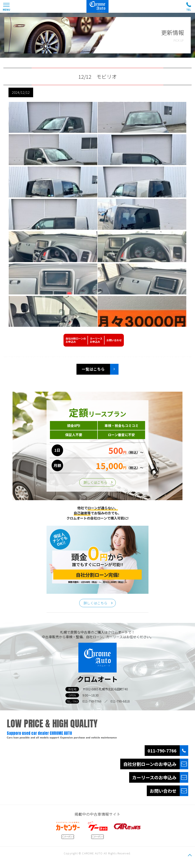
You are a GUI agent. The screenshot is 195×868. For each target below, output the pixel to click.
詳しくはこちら (95, 482)
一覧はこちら (93, 369)
